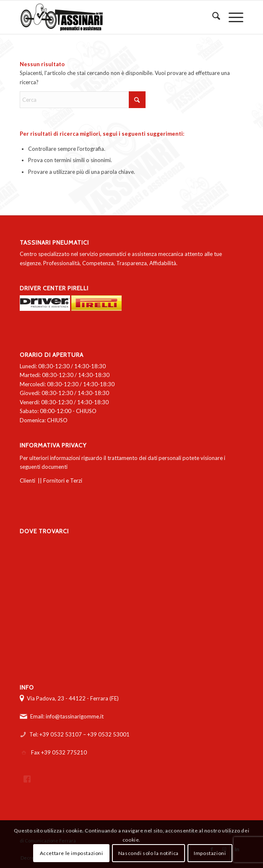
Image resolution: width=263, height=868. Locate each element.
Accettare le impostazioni (72, 853)
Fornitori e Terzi (63, 480)
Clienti (27, 480)
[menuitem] (212, 17)
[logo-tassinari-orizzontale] (109, 17)
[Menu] (232, 17)
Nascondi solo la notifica (148, 853)
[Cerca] (212, 17)
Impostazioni (210, 853)
